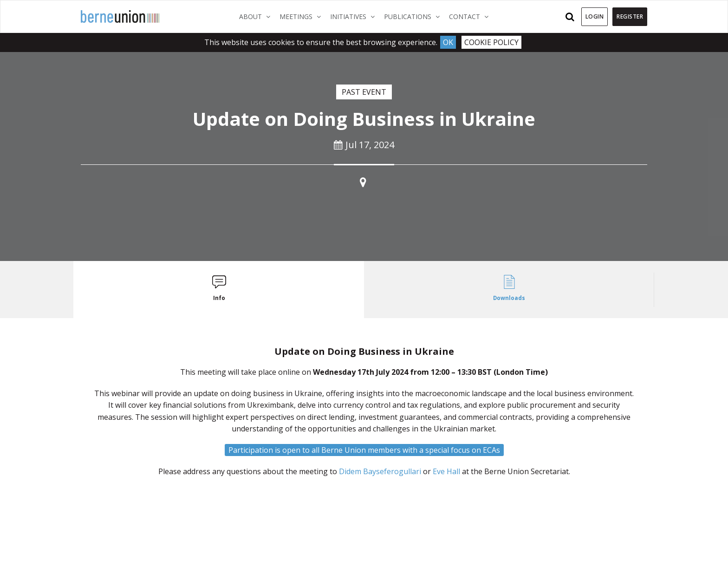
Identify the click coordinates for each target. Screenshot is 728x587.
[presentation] (219, 290)
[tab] (219, 290)
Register (630, 16)
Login (595, 16)
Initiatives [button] (355, 16)
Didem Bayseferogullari (380, 471)
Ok (448, 42)
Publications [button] (414, 16)
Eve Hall (446, 471)
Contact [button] (471, 16)
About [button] (257, 16)
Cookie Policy (491, 42)
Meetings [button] (302, 16)
